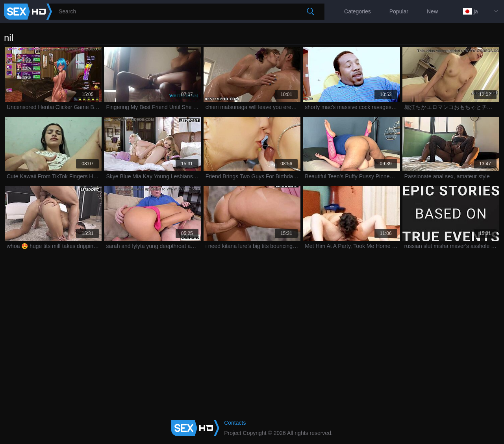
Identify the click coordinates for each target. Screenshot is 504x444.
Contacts (235, 423)
